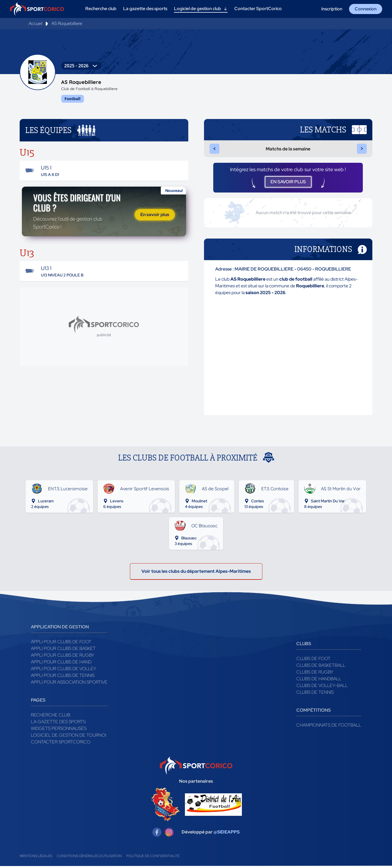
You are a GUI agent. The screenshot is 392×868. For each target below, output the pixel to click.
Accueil (35, 23)
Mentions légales (36, 858)
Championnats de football (329, 727)
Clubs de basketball (321, 667)
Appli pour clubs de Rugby (63, 657)
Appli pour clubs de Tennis (63, 677)
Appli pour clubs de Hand (61, 664)
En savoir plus (155, 216)
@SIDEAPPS (227, 834)
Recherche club (51, 717)
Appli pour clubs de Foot (61, 644)
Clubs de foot (313, 660)
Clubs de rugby (315, 674)
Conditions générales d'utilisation (89, 858)
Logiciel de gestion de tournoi (68, 737)
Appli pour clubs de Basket (63, 650)
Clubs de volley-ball (322, 687)
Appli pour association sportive (69, 684)
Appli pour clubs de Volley (64, 671)
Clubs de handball (319, 681)
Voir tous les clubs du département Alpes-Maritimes (196, 573)
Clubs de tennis (315, 694)
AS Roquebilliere (67, 23)
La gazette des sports (58, 724)
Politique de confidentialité (153, 858)
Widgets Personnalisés (59, 730)
